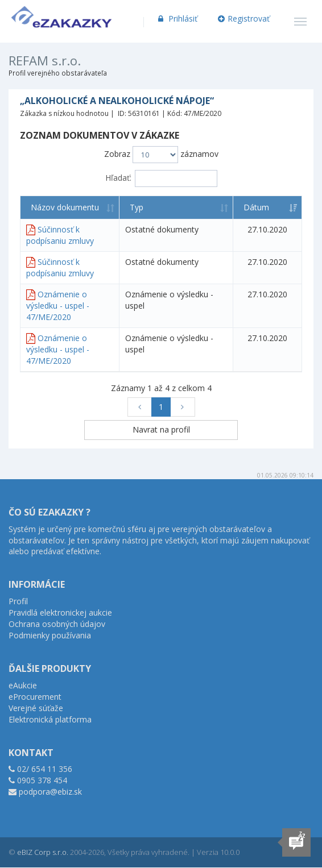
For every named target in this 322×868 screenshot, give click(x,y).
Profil (18, 601)
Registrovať (244, 18)
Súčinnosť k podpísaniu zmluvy (60, 235)
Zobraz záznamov (161, 155)
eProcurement (35, 697)
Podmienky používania (50, 635)
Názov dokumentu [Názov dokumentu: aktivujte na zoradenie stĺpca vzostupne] (65, 207)
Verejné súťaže (36, 708)
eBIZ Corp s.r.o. (43, 852)
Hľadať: (161, 178)
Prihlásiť (177, 18)
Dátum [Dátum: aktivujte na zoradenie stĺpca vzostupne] (256, 207)
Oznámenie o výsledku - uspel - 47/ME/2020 (58, 306)
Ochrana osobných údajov (57, 624)
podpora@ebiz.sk (50, 792)
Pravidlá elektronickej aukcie (60, 612)
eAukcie (23, 685)
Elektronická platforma (50, 719)
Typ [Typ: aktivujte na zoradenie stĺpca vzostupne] (137, 207)
